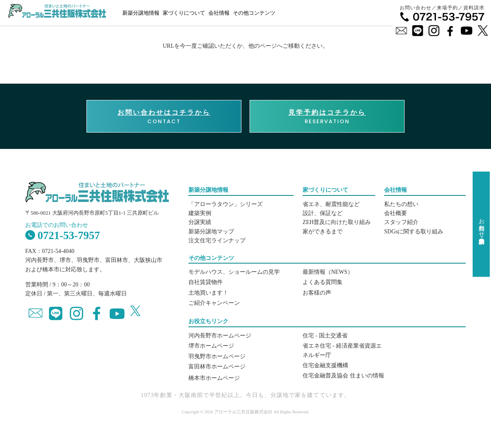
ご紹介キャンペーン (214, 303)
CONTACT (164, 117)
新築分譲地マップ (211, 232)
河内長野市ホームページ (220, 336)
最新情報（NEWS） (328, 272)
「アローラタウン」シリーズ (226, 204)
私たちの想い (401, 204)
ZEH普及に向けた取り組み (337, 222)
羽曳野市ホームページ (217, 356)
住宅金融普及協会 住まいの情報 (343, 376)
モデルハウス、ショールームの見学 (234, 272)
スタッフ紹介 (401, 222)
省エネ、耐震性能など (331, 204)
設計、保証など (323, 213)
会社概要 (396, 213)
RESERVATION (327, 117)
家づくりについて (184, 13)
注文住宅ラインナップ (217, 241)
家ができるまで (323, 232)
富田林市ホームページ (217, 367)
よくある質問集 (323, 282)
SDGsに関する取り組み (414, 232)
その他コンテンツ (254, 13)
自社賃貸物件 (206, 282)
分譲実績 (200, 222)
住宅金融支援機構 (325, 365)
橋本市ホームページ (214, 378)
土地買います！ (208, 293)
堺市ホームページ (211, 346)
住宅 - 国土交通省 (325, 336)
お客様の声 (317, 293)
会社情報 (219, 13)
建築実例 (200, 213)
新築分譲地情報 (141, 13)
